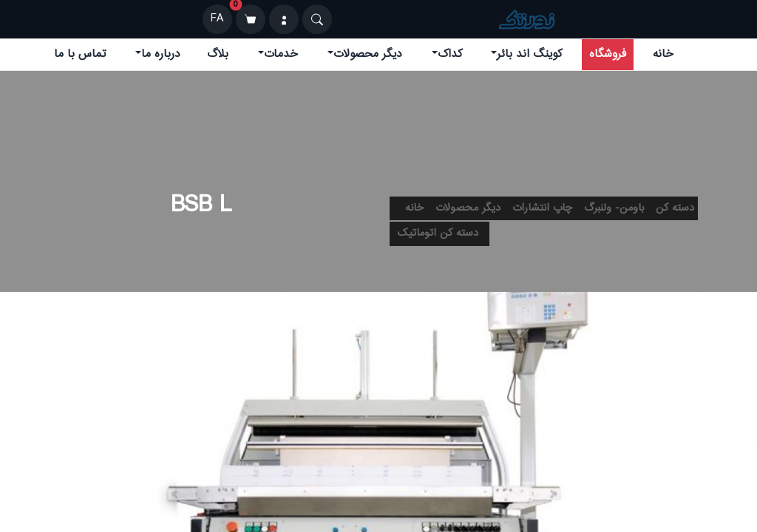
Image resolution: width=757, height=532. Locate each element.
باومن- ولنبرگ (614, 208)
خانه (663, 54)
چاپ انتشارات (542, 208)
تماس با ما (80, 54)
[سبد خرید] (251, 19)
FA (217, 19)
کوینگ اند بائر (529, 54)
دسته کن (675, 208)
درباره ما (161, 54)
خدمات (281, 54)
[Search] (317, 19)
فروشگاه (608, 54)
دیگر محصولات (368, 54)
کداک (450, 54)
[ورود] (284, 19)
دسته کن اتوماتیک (438, 233)
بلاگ (218, 54)
